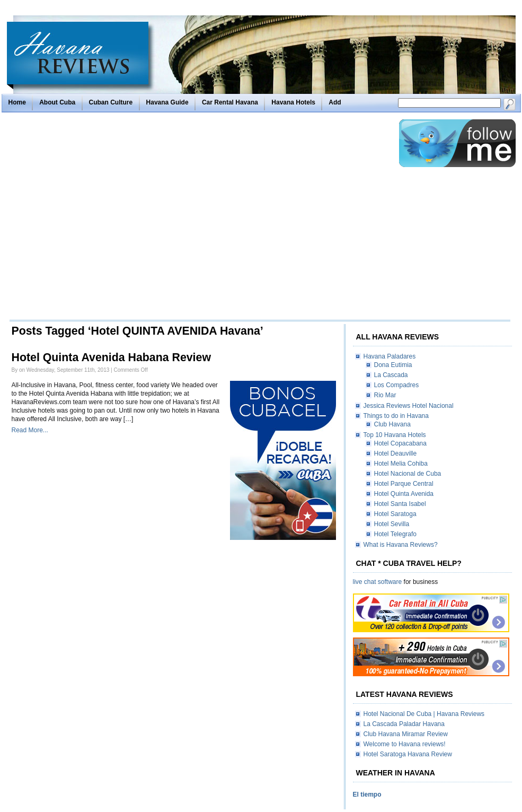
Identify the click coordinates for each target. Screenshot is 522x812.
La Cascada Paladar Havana (404, 724)
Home (17, 102)
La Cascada (391, 375)
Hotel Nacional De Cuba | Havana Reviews (424, 714)
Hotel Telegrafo (396, 534)
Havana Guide (167, 102)
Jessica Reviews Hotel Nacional (409, 406)
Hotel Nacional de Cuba (408, 474)
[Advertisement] (101, 219)
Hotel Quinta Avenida (404, 494)
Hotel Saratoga (395, 514)
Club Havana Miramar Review (406, 734)
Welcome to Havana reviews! (405, 744)
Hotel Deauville (396, 453)
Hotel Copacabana (400, 443)
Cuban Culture (111, 102)
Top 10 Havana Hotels (395, 435)
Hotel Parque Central (404, 484)
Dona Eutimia (393, 365)
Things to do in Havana (396, 416)
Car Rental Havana (230, 102)
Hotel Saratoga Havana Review (408, 754)
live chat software (378, 582)
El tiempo (367, 794)
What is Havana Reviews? (401, 545)
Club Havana (392, 424)
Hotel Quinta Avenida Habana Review (112, 357)
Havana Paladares (390, 356)
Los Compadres (397, 385)
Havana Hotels (293, 102)
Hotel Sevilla (392, 524)
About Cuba (57, 102)
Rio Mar (385, 395)
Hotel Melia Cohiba (401, 464)
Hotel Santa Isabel (400, 504)
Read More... (30, 430)
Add (335, 102)
